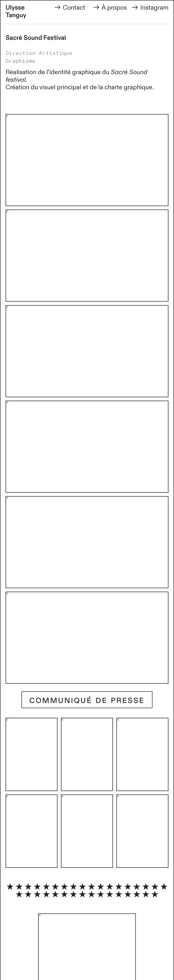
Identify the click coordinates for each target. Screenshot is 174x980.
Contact (70, 8)
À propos (113, 8)
